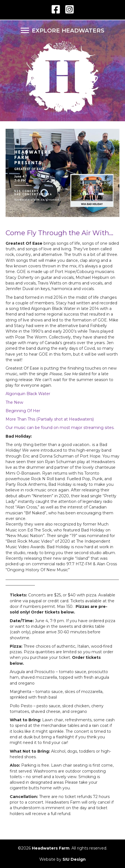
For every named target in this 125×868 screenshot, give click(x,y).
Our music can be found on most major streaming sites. (60, 428)
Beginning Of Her (23, 411)
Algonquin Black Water (28, 394)
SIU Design (74, 859)
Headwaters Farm (51, 848)
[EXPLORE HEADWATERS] (62, 31)
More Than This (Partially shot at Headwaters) (50, 419)
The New (14, 402)
